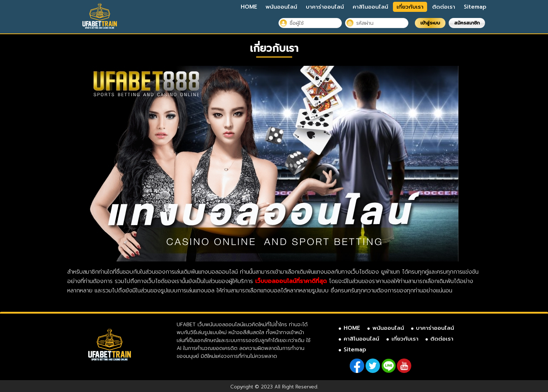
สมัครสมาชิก (467, 23)
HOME (249, 7)
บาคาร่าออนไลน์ (325, 7)
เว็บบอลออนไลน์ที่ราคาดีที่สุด (291, 281)
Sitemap (475, 7)
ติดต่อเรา (444, 7)
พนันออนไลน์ (281, 7)
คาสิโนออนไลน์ (370, 7)
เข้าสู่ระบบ (430, 23)
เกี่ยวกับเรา (410, 7)
